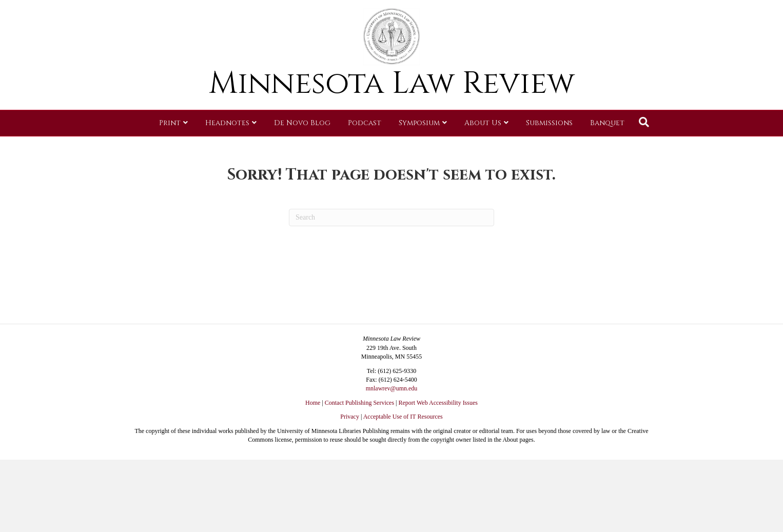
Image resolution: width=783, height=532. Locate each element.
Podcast (365, 151)
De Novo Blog (302, 151)
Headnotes (227, 151)
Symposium (419, 151)
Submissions (549, 151)
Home (313, 403)
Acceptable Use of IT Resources (403, 417)
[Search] (644, 150)
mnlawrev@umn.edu (392, 388)
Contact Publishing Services (359, 403)
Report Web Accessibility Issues (438, 403)
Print (170, 151)
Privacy (350, 417)
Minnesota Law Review (392, 112)
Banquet (607, 151)
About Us (483, 151)
